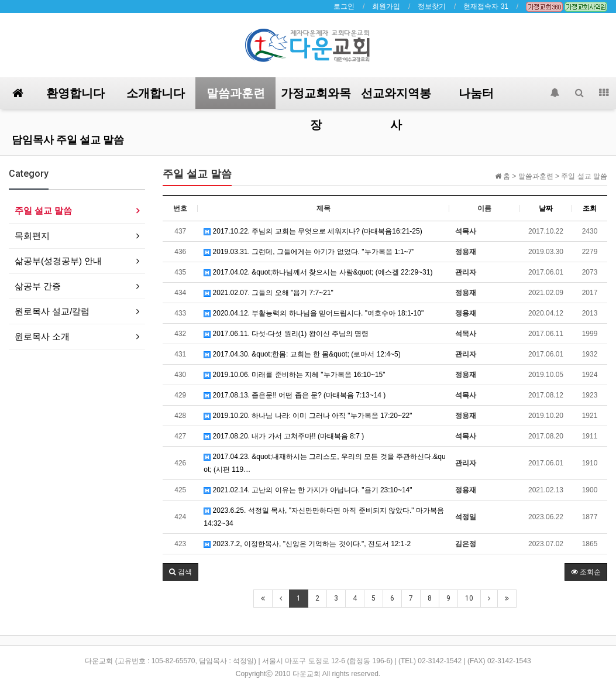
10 (469, 598)
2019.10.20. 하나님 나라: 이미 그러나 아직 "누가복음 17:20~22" (308, 416)
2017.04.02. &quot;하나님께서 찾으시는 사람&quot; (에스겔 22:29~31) (318, 272)
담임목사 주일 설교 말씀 (68, 140)
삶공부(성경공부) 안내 (58, 261)
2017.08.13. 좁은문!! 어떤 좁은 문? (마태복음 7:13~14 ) (295, 395)
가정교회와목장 (316, 97)
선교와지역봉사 (396, 97)
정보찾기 (432, 6)
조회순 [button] (586, 572)
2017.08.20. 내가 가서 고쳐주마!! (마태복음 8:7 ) (284, 436)
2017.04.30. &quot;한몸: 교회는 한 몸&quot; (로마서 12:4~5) (302, 354)
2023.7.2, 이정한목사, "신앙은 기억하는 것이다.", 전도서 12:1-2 (307, 544)
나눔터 (476, 93)
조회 (590, 208)
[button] (180, 572)
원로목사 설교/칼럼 (52, 311)
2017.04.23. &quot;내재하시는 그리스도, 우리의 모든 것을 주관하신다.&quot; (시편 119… (324, 463)
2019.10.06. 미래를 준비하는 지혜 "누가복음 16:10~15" (294, 375)
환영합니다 (75, 93)
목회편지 (32, 236)
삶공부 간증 (38, 286)
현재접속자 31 (486, 6)
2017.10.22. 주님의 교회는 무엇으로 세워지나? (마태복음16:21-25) (313, 231)
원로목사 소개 (42, 336)
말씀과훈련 (236, 93)
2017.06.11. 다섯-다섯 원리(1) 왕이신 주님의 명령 (286, 334)
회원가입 (386, 6)
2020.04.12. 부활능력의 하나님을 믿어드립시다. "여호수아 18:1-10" (314, 313)
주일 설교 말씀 (43, 210)
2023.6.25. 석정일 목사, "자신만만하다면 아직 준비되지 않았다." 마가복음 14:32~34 (324, 517)
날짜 (546, 208)
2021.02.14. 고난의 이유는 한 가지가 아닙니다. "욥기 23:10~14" (308, 490)
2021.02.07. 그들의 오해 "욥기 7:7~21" (269, 293)
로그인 (344, 6)
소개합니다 (156, 93)
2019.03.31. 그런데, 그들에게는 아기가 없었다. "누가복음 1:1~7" (309, 252)
